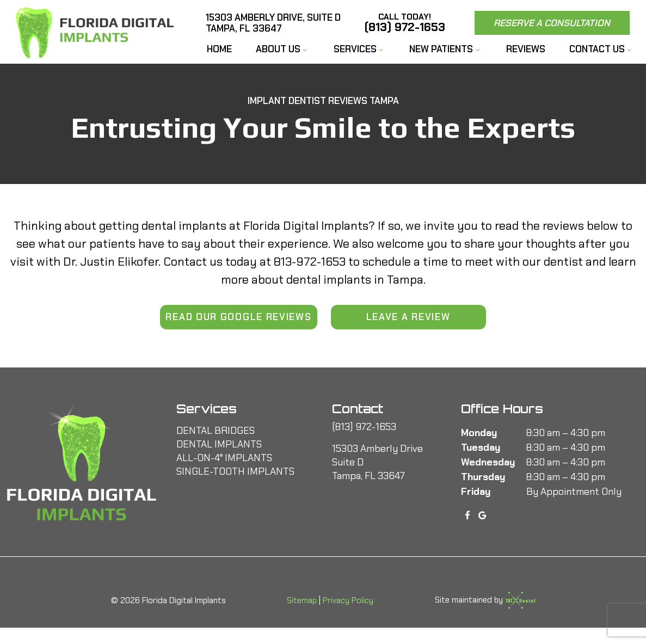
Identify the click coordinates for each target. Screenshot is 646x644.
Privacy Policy (348, 600)
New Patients (446, 49)
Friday (476, 492)
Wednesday (488, 462)
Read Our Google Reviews (238, 317)
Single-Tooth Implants (235, 471)
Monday (479, 433)
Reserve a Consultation (552, 23)
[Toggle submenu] (305, 50)
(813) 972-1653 (405, 23)
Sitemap (302, 600)
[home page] (97, 32)
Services (360, 49)
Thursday (483, 477)
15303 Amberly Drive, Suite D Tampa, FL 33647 (273, 23)
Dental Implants (219, 444)
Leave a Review (408, 317)
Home (219, 49)
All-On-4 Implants (224, 458)
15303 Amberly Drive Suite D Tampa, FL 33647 (377, 462)
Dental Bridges (216, 431)
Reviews (526, 49)
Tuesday (481, 447)
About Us (283, 49)
